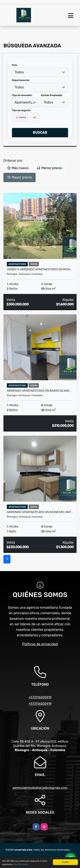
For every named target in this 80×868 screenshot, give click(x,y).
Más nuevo (18, 168)
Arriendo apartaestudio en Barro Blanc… (39, 391)
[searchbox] (16, 124)
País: (15, 65)
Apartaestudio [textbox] (25, 102)
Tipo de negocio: (21, 110)
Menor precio (49, 168)
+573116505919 (40, 697)
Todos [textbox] (19, 72)
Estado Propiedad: (52, 95)
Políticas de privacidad (40, 644)
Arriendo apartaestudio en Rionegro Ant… (40, 512)
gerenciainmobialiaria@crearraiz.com (40, 788)
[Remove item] (17, 118)
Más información (21, 864)
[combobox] (40, 72)
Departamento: (21, 80)
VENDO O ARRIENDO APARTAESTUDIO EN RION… (39, 269)
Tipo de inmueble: (22, 95)
